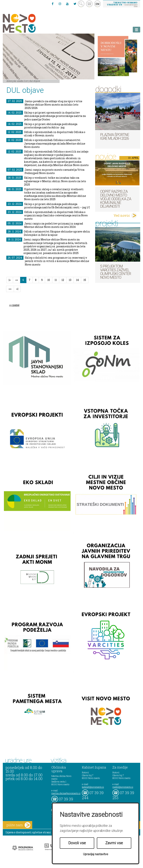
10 (49, 280)
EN (98, 4)
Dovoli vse (77, 843)
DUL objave (35, 81)
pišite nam (18, 825)
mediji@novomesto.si (123, 787)
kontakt (89, 4)
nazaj (16, 305)
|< (10, 280)
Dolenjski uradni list (17, 81)
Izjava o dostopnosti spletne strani (28, 832)
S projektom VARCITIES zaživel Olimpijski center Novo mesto (116, 272)
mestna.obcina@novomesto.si (66, 793)
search (81, 4)
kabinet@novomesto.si (93, 787)
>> (10, 289)
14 (77, 280)
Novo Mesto (28, 23)
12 (63, 280)
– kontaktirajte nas (122, 4)
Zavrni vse (114, 843)
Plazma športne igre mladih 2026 (115, 137)
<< (17, 280)
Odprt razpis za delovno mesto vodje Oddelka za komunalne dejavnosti (116, 199)
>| (17, 289)
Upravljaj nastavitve (96, 854)
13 (70, 280)
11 (56, 280)
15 (85, 280)
